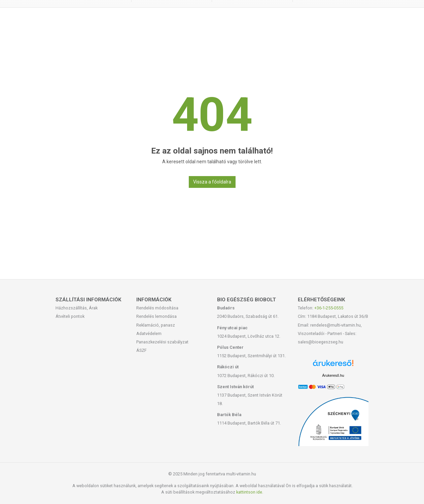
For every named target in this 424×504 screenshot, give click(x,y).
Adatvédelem (149, 333)
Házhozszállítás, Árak (77, 308)
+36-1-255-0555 (329, 308)
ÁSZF (142, 350)
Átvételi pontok (70, 316)
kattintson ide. (250, 492)
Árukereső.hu (333, 375)
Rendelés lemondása (156, 316)
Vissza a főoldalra (212, 182)
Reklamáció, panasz (156, 325)
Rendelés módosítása (157, 308)
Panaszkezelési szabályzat (162, 342)
